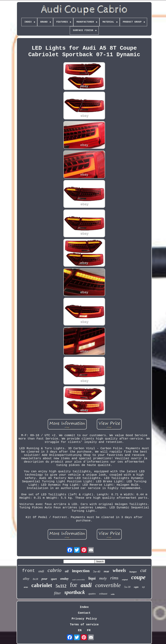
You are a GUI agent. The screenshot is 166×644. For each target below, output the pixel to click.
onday (64, 579)
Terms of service (84, 625)
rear (106, 571)
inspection (81, 571)
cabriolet (42, 585)
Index (84, 607)
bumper (133, 572)
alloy (26, 579)
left (143, 587)
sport (54, 579)
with (113, 594)
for (74, 585)
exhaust (103, 594)
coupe (138, 577)
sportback (75, 592)
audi (86, 585)
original (125, 580)
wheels (119, 570)
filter (57, 593)
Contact (84, 613)
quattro (92, 594)
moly (103, 578)
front (28, 571)
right (136, 587)
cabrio (54, 570)
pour (44, 579)
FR (89, 630)
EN (80, 630)
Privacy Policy (84, 619)
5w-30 (127, 587)
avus (26, 587)
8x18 (35, 579)
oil (67, 571)
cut (143, 570)
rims (114, 578)
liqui (92, 578)
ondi (41, 571)
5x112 (61, 586)
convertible (108, 585)
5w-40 (97, 572)
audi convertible (79, 580)
